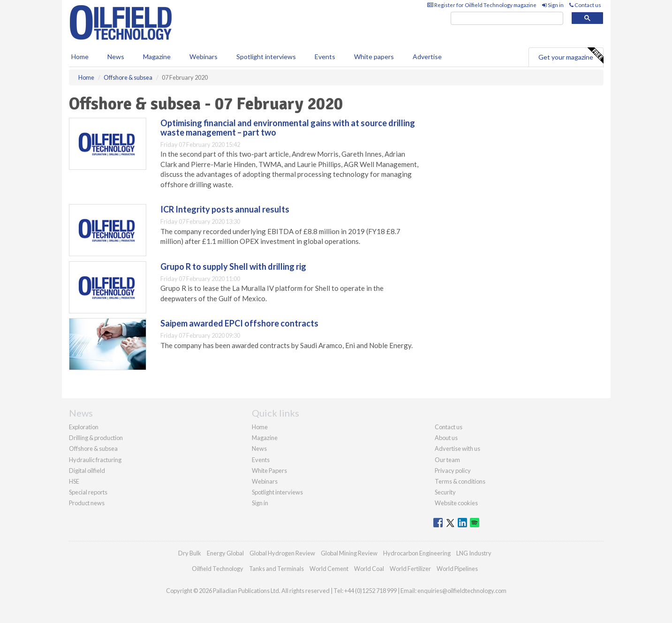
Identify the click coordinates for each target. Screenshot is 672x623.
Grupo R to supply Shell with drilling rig (233, 266)
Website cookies (456, 503)
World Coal (369, 569)
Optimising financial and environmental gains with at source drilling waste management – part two (288, 128)
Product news (87, 503)
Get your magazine (571, 56)
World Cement (329, 569)
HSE (74, 481)
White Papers (269, 471)
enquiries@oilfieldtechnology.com (462, 591)
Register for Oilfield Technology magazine (482, 5)
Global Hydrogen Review (282, 553)
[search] (507, 19)
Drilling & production (96, 438)
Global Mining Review (349, 553)
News (259, 448)
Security (445, 492)
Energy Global (225, 553)
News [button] (116, 57)
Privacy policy (453, 471)
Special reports (88, 492)
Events (325, 57)
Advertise (427, 57)
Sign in (553, 5)
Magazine (157, 57)
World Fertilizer (410, 569)
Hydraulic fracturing (95, 460)
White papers (374, 57)
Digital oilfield (87, 471)
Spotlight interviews (266, 57)
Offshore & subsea (93, 448)
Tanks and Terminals (276, 569)
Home (80, 57)
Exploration (84, 427)
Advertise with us (457, 448)
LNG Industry (474, 553)
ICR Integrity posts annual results (225, 209)
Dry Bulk (190, 553)
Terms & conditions (460, 481)
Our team (447, 460)
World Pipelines (457, 569)
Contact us (585, 5)
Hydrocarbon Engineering (417, 553)
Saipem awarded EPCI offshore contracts (239, 323)
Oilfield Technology (218, 569)
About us (446, 438)
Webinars (204, 57)
